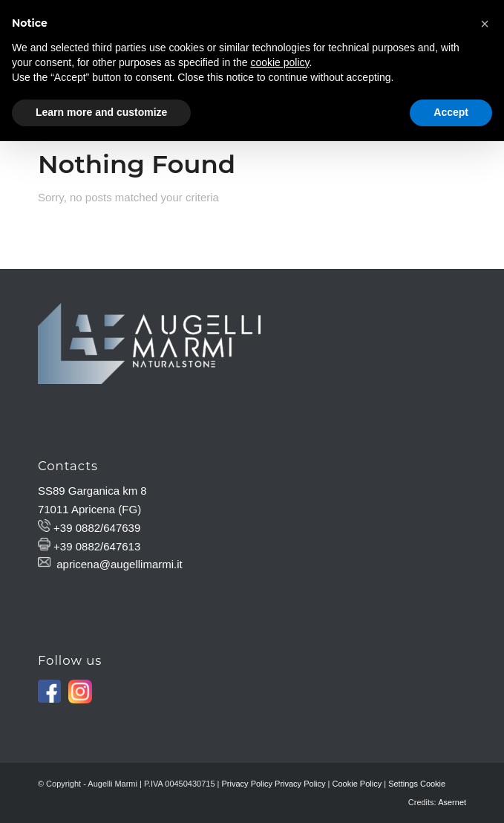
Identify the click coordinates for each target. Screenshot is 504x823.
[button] (485, 24)
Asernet (452, 802)
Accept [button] (451, 112)
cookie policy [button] (279, 62)
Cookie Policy (357, 784)
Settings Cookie (417, 784)
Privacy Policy (247, 784)
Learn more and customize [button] (101, 112)
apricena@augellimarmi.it (119, 564)
